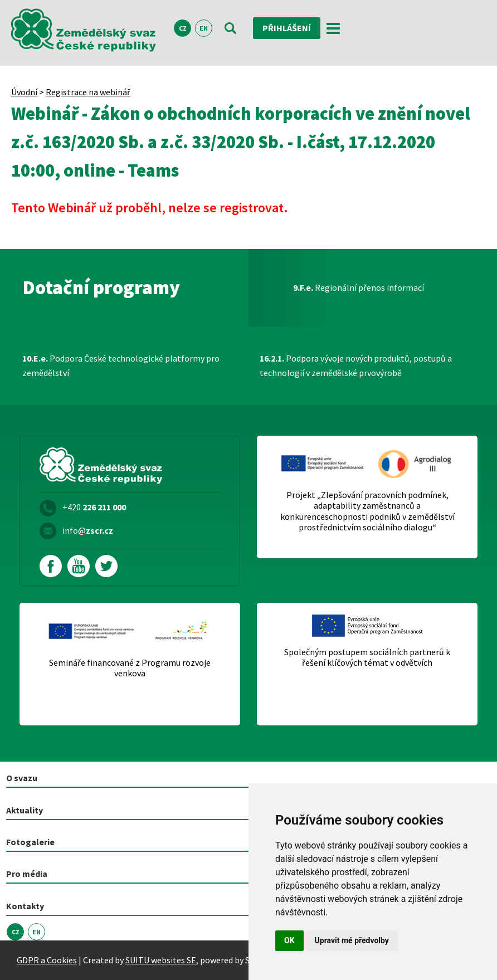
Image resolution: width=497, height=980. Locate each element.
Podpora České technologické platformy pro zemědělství (121, 365)
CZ (183, 28)
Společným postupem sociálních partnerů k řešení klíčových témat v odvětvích (367, 657)
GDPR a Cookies (47, 960)
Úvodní (24, 92)
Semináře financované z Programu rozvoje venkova (130, 668)
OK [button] (289, 940)
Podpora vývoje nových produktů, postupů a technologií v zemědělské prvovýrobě (356, 365)
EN (204, 28)
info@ (88, 530)
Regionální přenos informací (359, 287)
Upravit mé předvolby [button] (352, 940)
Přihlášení (287, 28)
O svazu (22, 778)
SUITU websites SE (161, 960)
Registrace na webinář (88, 92)
